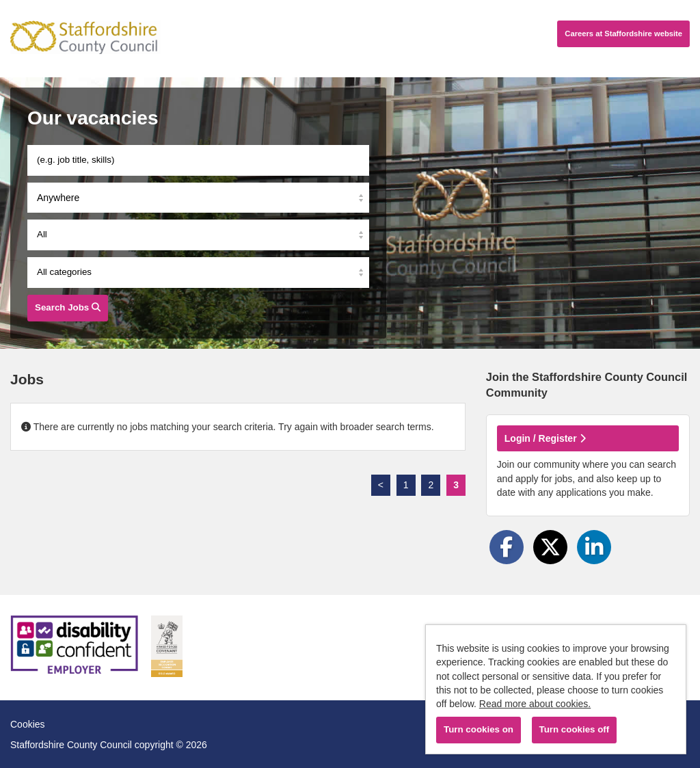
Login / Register (545, 438)
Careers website (623, 34)
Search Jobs (68, 307)
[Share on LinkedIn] (594, 547)
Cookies (28, 724)
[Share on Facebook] (507, 547)
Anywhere (58, 198)
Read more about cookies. (535, 704)
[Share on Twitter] (550, 547)
